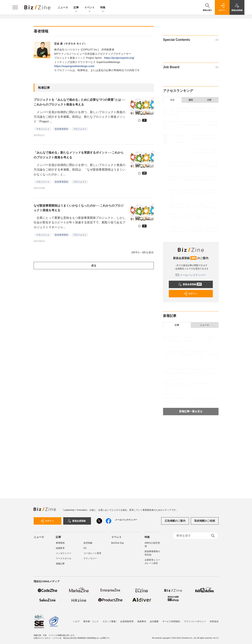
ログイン (190, 294)
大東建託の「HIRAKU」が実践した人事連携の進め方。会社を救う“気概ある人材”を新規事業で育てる (193, 193)
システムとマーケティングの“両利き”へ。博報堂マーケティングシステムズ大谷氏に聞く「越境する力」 (193, 152)
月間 (209, 100)
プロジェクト (80, 129)
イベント (89, 8)
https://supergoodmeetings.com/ (74, 66)
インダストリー (64, 553)
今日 (172, 100)
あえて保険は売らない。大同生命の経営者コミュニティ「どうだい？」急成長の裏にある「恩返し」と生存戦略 (193, 139)
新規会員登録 (190, 284)
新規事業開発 (61, 129)
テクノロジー (90, 558)
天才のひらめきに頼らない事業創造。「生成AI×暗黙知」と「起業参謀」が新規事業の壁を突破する (193, 180)
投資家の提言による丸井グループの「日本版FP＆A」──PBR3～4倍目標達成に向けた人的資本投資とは (194, 125)
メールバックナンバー (191, 275)
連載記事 (60, 564)
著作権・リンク (91, 621)
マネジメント (43, 129)
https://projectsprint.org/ (119, 58)
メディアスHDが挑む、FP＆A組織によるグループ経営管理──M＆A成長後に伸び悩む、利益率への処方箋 (193, 111)
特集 (103, 8)
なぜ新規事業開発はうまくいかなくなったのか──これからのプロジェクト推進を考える (79, 208)
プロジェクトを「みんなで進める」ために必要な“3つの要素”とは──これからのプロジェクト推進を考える (80, 102)
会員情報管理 (127, 621)
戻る (94, 266)
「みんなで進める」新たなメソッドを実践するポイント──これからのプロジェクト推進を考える (79, 155)
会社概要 (154, 621)
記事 (76, 8)
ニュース (63, 7)
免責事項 (142, 621)
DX (85, 548)
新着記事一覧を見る (191, 411)
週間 (191, 100)
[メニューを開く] (15, 7)
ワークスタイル (64, 558)
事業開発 (60, 543)
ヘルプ (76, 621)
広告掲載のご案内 (175, 521)
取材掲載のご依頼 (205, 521)
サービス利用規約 (171, 621)
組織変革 (60, 548)
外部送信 (214, 621)
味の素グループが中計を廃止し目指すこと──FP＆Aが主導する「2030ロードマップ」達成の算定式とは (193, 166)
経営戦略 (88, 543)
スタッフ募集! (109, 621)
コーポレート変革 (92, 553)
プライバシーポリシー (195, 621)
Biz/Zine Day (118, 543)
